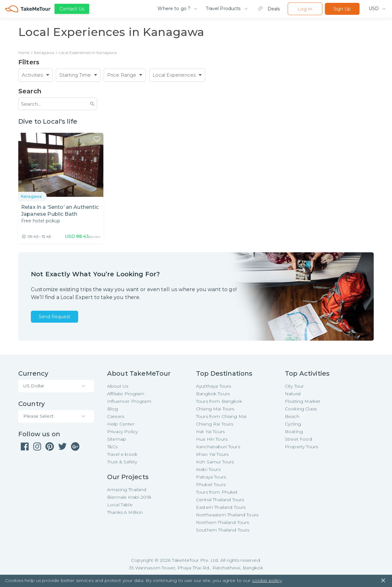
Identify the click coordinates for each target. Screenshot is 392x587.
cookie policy (267, 581)
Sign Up (342, 9)
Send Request (55, 317)
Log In (305, 9)
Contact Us (72, 9)
